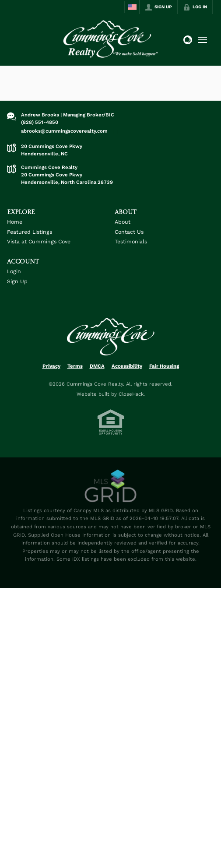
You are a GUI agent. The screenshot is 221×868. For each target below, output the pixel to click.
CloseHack (131, 394)
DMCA (97, 366)
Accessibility (127, 366)
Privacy (51, 366)
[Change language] (132, 7)
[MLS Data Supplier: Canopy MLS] (110, 486)
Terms (75, 366)
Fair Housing (164, 366)
